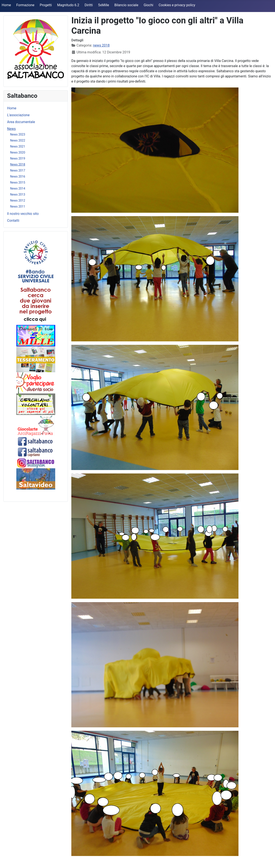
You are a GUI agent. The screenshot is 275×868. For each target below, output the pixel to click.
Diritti (89, 5)
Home (6, 5)
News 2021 (18, 146)
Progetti (46, 5)
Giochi (148, 5)
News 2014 (18, 188)
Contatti (13, 221)
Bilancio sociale (126, 5)
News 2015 (18, 182)
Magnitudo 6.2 (68, 5)
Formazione (25, 5)
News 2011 (18, 206)
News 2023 (18, 134)
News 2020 (18, 152)
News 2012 (18, 200)
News (11, 129)
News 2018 (18, 164)
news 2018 (101, 45)
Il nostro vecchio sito (23, 214)
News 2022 (18, 140)
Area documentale (21, 122)
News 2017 (18, 170)
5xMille (103, 5)
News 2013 (18, 194)
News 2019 (18, 158)
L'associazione (18, 115)
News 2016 (18, 176)
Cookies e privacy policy (177, 5)
